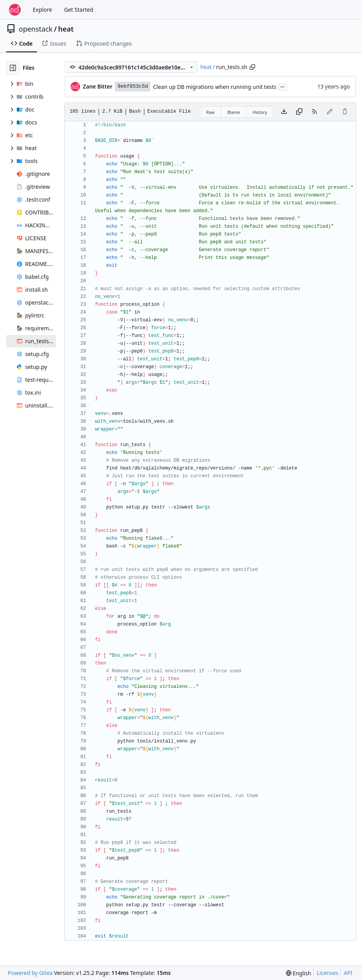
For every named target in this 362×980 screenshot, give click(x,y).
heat (66, 29)
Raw (211, 112)
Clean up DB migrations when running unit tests (215, 87)
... (282, 86)
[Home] (15, 10)
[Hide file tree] (13, 68)
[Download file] (284, 112)
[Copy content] (299, 112)
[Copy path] (252, 67)
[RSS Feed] (314, 112)
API (348, 973)
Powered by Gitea (30, 973)
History (260, 112)
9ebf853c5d (133, 86)
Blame (234, 112)
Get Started (79, 10)
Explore (42, 10)
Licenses (328, 973)
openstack (36, 29)
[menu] (299, 973)
